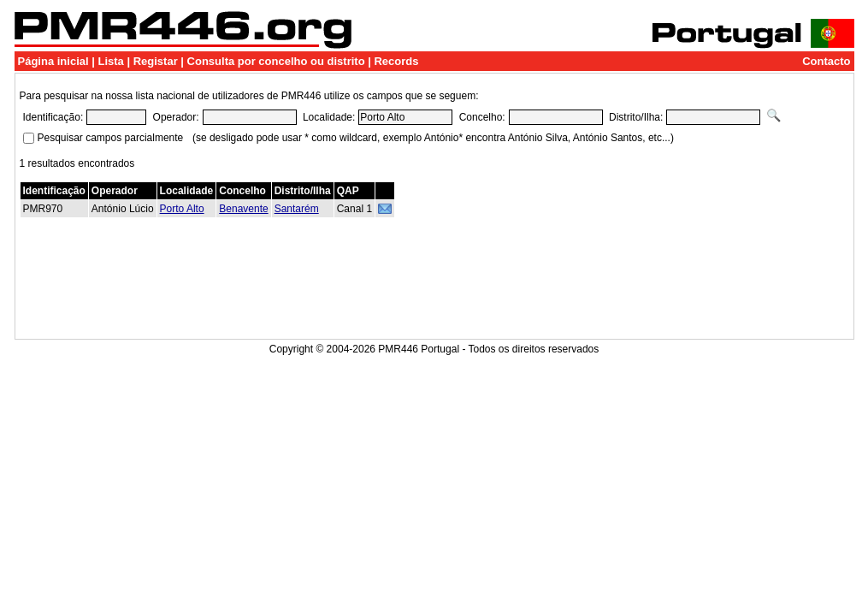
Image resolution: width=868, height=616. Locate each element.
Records (396, 61)
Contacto (826, 61)
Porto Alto (182, 209)
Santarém (297, 209)
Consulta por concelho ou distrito (276, 61)
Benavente (243, 209)
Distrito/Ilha (303, 191)
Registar (156, 61)
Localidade (187, 191)
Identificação (54, 191)
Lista (110, 61)
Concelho (242, 191)
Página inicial (53, 61)
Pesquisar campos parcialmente (111, 138)
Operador (115, 191)
